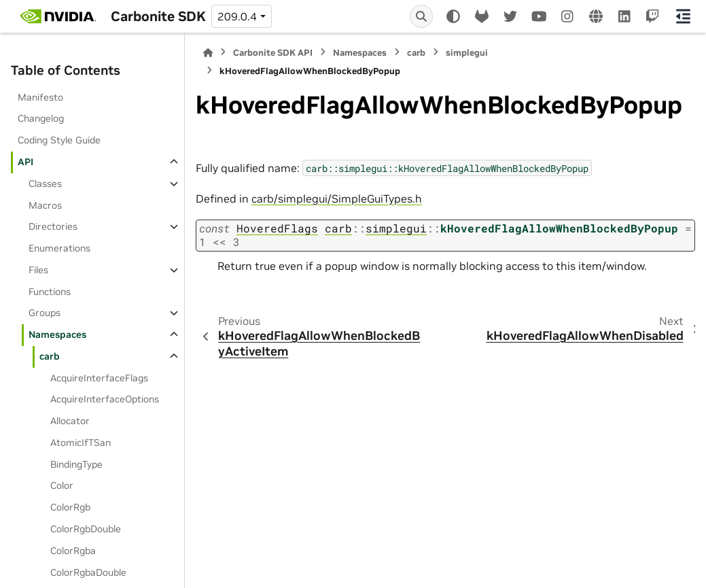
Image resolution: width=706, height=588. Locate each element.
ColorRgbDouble (86, 529)
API (25, 162)
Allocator (70, 421)
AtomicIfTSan (81, 443)
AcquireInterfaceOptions (105, 399)
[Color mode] (453, 16)
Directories (53, 226)
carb (50, 356)
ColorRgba (73, 551)
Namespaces (57, 334)
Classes (45, 184)
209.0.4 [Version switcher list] (237, 16)
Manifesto (40, 97)
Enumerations (59, 248)
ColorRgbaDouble (88, 572)
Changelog (41, 118)
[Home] (208, 53)
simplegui (467, 53)
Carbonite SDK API (273, 53)
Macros (45, 205)
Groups (45, 313)
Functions (50, 292)
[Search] (421, 16)
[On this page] (683, 16)
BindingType (76, 464)
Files (38, 270)
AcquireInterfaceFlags (99, 378)
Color (62, 485)
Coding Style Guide (59, 140)
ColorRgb (70, 507)
